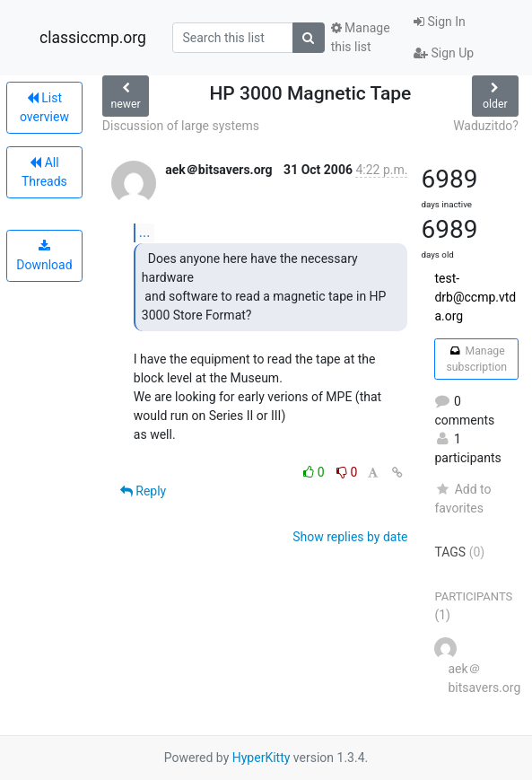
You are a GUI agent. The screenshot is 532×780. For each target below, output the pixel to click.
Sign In (440, 22)
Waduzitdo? (486, 126)
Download (44, 256)
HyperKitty (262, 758)
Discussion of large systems (181, 126)
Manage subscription (476, 359)
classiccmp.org (93, 38)
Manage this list (361, 37)
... (145, 232)
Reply (143, 491)
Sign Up (444, 53)
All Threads (44, 172)
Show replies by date (350, 537)
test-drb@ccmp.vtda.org (475, 297)
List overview (44, 107)
